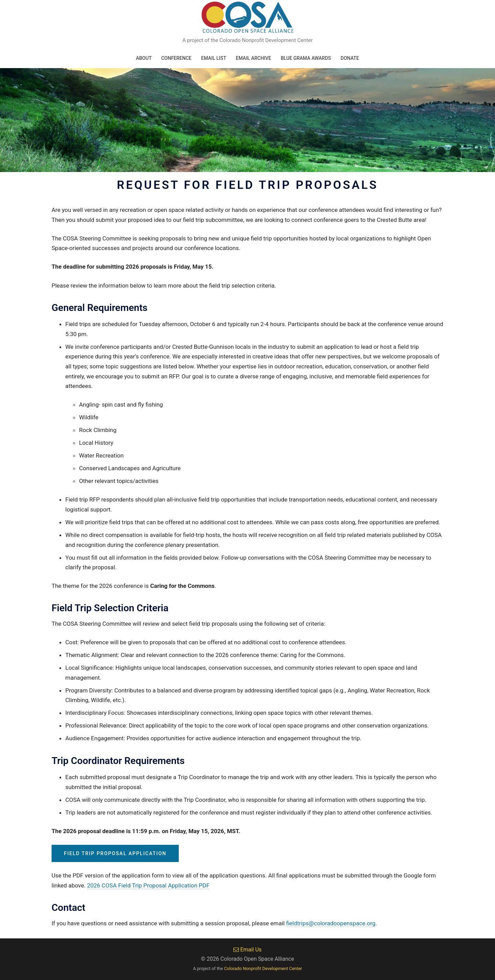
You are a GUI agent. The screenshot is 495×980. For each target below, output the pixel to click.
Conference (176, 58)
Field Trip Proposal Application (115, 853)
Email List (214, 58)
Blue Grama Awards (306, 58)
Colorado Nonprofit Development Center (263, 968)
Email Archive (254, 58)
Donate (350, 58)
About (144, 58)
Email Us (247, 950)
